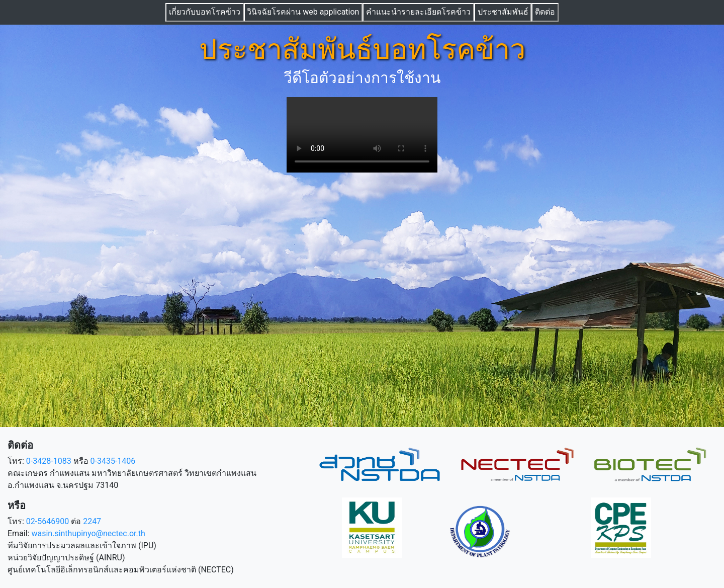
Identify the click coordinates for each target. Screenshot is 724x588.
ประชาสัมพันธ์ (503, 12)
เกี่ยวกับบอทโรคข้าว (205, 12)
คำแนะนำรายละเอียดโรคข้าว (418, 12)
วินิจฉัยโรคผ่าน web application (303, 12)
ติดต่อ (545, 12)
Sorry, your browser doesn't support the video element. (362, 135)
